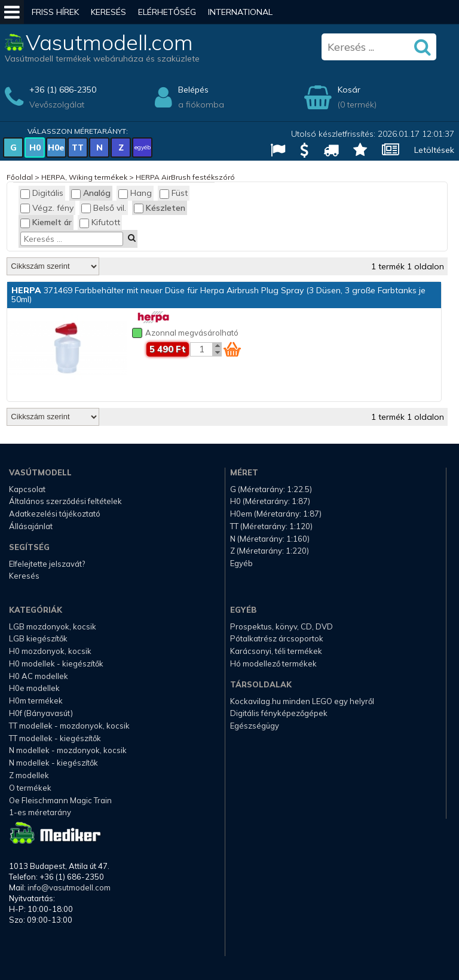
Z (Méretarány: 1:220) (270, 551)
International (240, 12)
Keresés (108, 12)
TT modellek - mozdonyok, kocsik (69, 726)
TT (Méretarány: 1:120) (271, 526)
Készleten (160, 208)
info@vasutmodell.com (69, 887)
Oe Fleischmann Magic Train (60, 800)
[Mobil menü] (12, 12)
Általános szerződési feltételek (65, 501)
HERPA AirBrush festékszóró (185, 177)
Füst (174, 193)
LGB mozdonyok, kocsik (53, 626)
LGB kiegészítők (38, 638)
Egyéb (241, 563)
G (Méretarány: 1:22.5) (271, 489)
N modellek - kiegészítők (53, 763)
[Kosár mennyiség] (201, 349)
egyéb (143, 147)
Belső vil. (104, 208)
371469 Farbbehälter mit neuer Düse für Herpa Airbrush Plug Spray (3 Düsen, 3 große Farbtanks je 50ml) (218, 295)
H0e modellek (34, 688)
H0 (35, 148)
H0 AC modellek (39, 676)
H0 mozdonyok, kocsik (50, 651)
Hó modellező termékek (273, 663)
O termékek (30, 788)
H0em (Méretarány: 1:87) (276, 514)
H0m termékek (36, 701)
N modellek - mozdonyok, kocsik (68, 750)
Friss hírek (55, 12)
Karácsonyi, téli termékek (276, 651)
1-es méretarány (40, 812)
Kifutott (100, 222)
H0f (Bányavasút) (41, 713)
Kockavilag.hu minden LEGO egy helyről (302, 701)
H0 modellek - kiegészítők (56, 663)
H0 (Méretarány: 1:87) (270, 501)
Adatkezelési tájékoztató (55, 514)
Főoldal (20, 177)
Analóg (91, 193)
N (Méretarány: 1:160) (270, 539)
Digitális (42, 193)
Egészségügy (255, 726)
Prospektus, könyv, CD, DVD (281, 626)
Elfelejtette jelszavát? (47, 564)
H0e (56, 148)
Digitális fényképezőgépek (279, 713)
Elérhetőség (167, 12)
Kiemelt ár (46, 222)
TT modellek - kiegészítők (55, 738)
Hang (135, 193)
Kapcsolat (27, 489)
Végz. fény (47, 208)
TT (78, 148)
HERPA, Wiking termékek (84, 177)
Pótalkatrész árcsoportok (277, 638)
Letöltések (434, 150)
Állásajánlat (31, 526)
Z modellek (29, 775)
